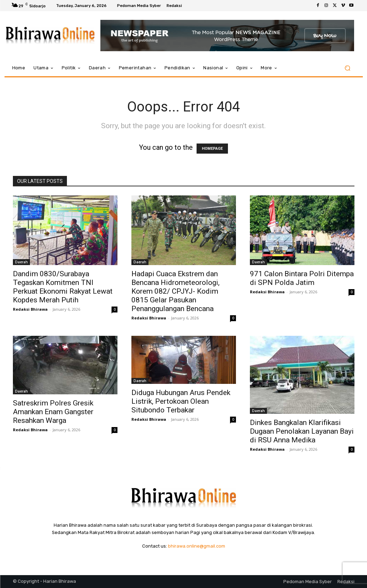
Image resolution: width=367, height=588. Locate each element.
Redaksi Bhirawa (30, 309)
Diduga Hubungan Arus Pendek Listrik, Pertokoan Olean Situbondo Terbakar (181, 401)
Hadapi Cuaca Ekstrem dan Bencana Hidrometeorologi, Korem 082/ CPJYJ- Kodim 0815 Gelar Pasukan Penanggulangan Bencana (175, 291)
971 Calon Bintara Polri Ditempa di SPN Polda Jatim (302, 278)
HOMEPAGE (212, 149)
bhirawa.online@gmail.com (197, 546)
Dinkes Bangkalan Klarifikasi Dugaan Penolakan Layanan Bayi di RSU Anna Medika (302, 431)
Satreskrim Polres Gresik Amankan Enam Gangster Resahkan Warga (53, 412)
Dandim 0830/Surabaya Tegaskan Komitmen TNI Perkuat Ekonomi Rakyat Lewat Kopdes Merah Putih (63, 287)
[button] (348, 68)
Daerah (21, 262)
